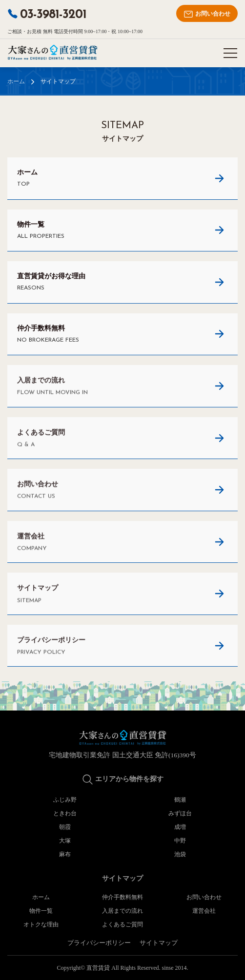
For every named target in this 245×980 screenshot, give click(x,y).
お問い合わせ (207, 14)
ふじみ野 (65, 800)
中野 (180, 841)
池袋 (180, 854)
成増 (180, 827)
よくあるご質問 (122, 924)
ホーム (16, 81)
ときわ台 (65, 813)
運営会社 (204, 911)
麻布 (65, 854)
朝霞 (65, 827)
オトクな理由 (41, 924)
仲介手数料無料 (122, 897)
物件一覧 (41, 911)
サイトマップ (159, 943)
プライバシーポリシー (99, 943)
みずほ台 (180, 813)
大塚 (65, 841)
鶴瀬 (180, 800)
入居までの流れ (122, 911)
